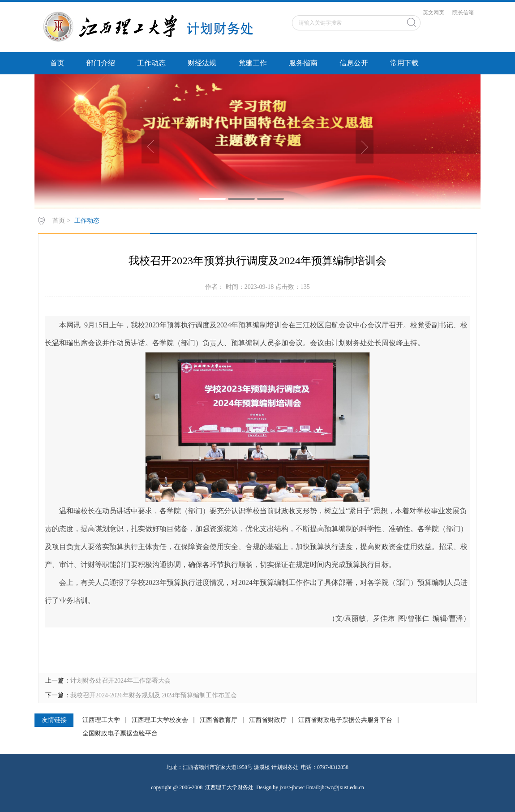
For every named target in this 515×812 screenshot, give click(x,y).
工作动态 (151, 63)
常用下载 (404, 63)
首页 (57, 63)
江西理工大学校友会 (160, 720)
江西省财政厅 (268, 720)
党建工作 (253, 63)
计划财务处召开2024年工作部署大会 (120, 681)
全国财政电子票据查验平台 (120, 734)
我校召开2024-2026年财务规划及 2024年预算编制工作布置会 (154, 695)
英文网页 (433, 13)
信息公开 (354, 63)
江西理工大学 (101, 720)
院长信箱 (463, 13)
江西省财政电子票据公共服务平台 (345, 720)
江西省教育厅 (219, 720)
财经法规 (202, 63)
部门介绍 (101, 63)
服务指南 (303, 63)
